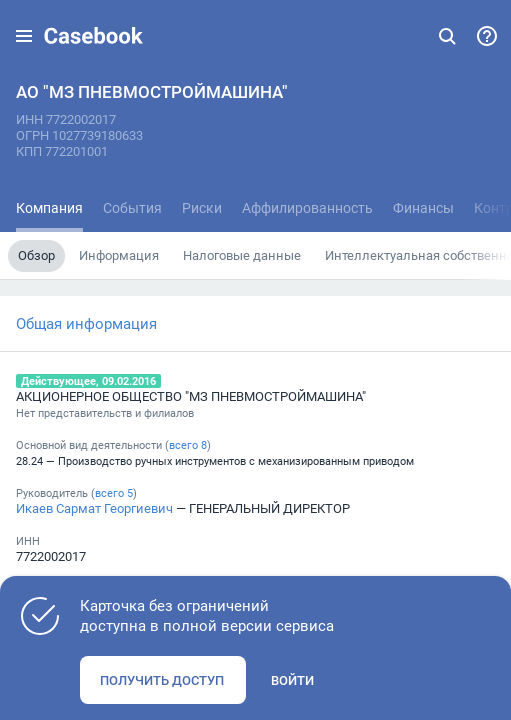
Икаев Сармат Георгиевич (94, 508)
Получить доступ (162, 680)
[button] (24, 36)
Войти (292, 680)
